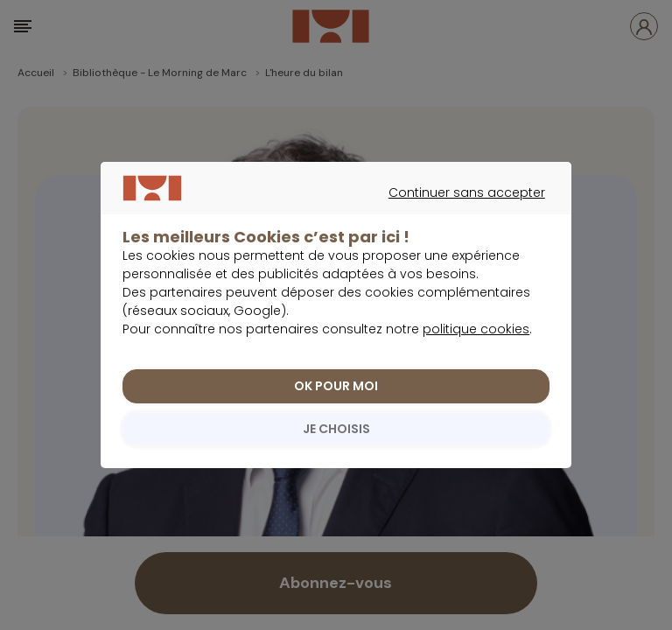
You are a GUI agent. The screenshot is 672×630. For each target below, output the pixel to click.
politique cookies (476, 330)
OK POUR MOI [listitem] (336, 387)
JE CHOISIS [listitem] (336, 430)
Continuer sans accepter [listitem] (328, 213)
